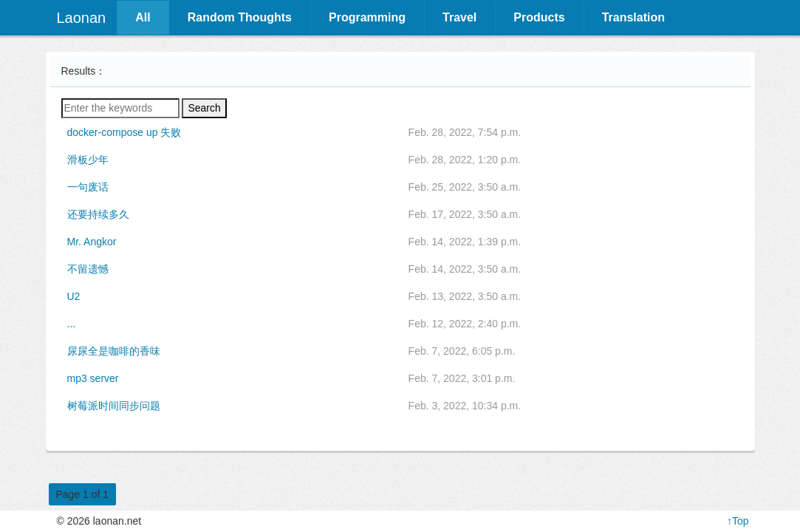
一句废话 (88, 187)
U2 (74, 296)
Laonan (82, 18)
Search (204, 108)
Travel (459, 17)
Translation (633, 17)
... (72, 324)
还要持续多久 (98, 214)
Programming (367, 17)
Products (539, 17)
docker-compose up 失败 (124, 132)
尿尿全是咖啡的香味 (114, 351)
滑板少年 (88, 160)
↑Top (738, 521)
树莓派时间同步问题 (114, 406)
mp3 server (93, 378)
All (143, 17)
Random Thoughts (240, 17)
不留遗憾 (88, 269)
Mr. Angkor (92, 242)
